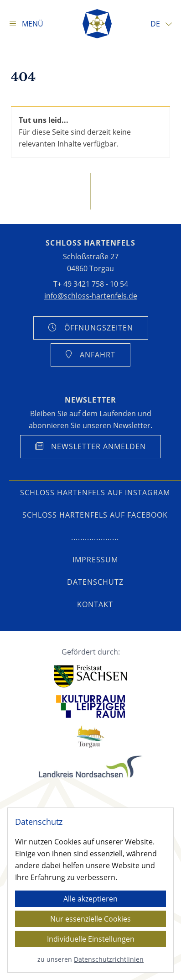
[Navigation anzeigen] (26, 24)
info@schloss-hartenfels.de (91, 296)
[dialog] (90, 890)
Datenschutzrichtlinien (109, 959)
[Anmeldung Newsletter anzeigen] (90, 447)
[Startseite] (97, 24)
